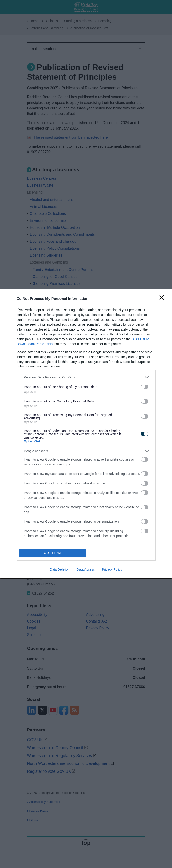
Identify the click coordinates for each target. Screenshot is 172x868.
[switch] (145, 387)
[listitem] (86, 377)
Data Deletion (60, 569)
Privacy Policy (112, 569)
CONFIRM (53, 553)
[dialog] (86, 434)
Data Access (86, 569)
